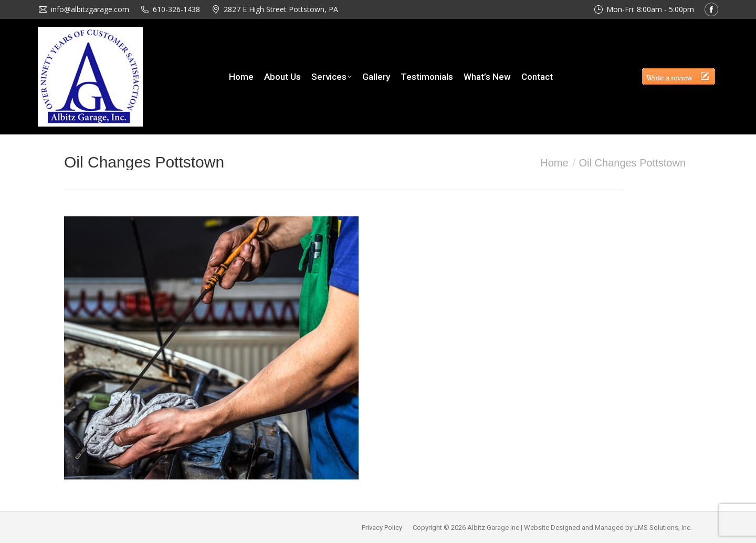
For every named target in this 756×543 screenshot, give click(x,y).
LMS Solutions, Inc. (663, 528)
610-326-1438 (176, 9)
